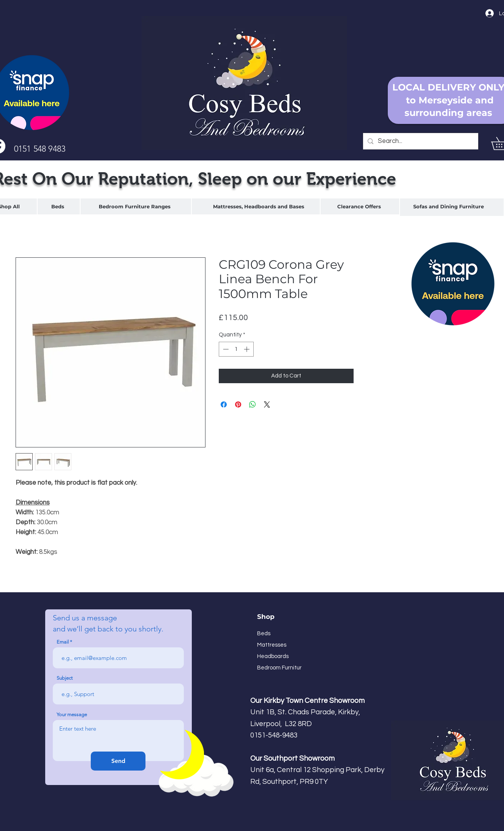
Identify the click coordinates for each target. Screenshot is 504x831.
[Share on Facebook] (224, 404)
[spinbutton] (236, 349)
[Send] (118, 761)
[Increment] (247, 349)
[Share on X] (267, 404)
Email (63, 642)
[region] (59, 206)
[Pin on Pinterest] (238, 404)
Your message (72, 714)
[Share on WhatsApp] (253, 404)
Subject (65, 678)
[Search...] (420, 141)
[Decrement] (225, 349)
